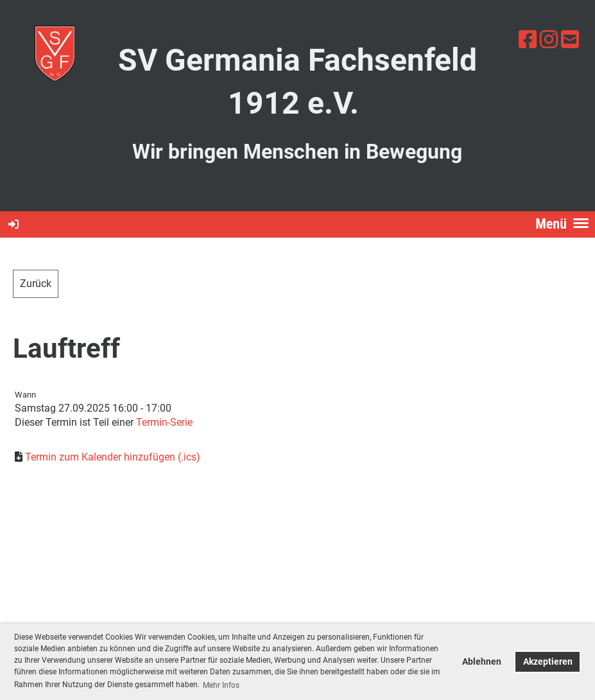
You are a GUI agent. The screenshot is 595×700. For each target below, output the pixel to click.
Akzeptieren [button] (548, 662)
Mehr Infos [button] (221, 685)
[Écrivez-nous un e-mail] (570, 40)
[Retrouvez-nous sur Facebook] (528, 40)
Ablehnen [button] (482, 662)
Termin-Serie (164, 422)
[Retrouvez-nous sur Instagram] (549, 40)
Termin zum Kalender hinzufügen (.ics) (113, 457)
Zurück (36, 284)
